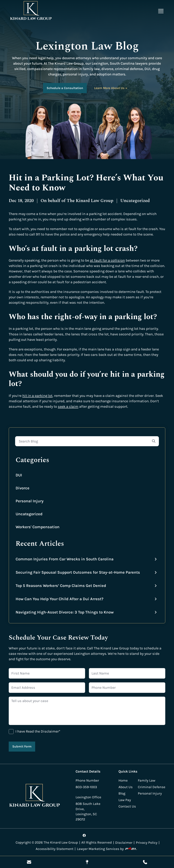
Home (123, 780)
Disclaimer (124, 843)
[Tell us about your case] (87, 711)
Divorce (23, 488)
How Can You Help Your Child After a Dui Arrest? (59, 599)
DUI (19, 475)
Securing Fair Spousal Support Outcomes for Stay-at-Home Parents (78, 572)
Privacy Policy (147, 843)
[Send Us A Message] (29, 862)
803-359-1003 (86, 787)
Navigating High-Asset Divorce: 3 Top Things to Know (65, 612)
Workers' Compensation (38, 527)
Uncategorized (29, 514)
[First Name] (47, 673)
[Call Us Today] (145, 862)
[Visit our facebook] (84, 835)
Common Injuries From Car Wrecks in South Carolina (65, 559)
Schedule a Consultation (65, 88)
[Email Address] (47, 688)
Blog (122, 793)
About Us (126, 787)
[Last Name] (127, 673)
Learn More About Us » (111, 88)
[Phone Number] (127, 688)
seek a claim (68, 407)
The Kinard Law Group (90, 201)
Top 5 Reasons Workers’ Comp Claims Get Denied (61, 586)
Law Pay (125, 800)
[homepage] (35, 796)
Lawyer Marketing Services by (108, 849)
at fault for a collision (107, 260)
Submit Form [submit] (22, 746)
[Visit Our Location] (87, 862)
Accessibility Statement (55, 849)
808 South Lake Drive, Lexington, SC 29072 (88, 812)
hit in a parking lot (37, 396)
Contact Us (127, 806)
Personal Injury (30, 501)
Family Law (147, 780)
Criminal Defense (152, 787)
